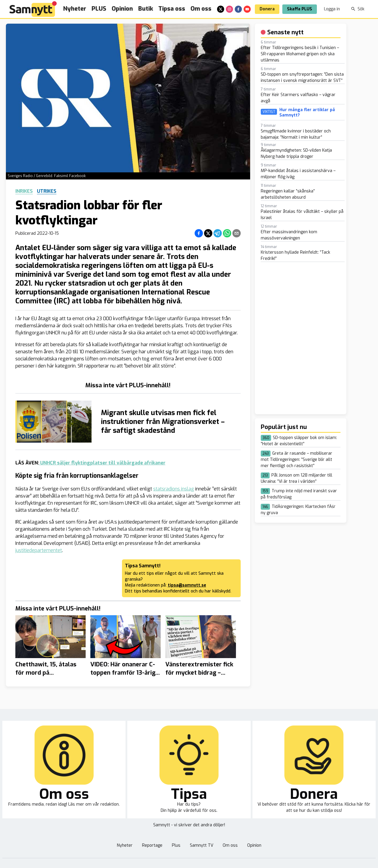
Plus (176, 845)
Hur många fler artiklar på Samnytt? (307, 112)
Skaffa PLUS (300, 9)
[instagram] (229, 9)
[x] (221, 9)
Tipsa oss (172, 9)
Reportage (152, 845)
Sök (358, 9)
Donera (267, 9)
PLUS (99, 9)
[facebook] (238, 9)
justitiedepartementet (39, 550)
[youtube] (247, 9)
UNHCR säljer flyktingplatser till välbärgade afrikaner (102, 463)
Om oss (201, 9)
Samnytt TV (202, 845)
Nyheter (75, 9)
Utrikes (47, 191)
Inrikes (24, 191)
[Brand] (33, 9)
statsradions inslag (174, 489)
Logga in (332, 9)
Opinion (122, 9)
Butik (146, 9)
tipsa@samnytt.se (187, 585)
